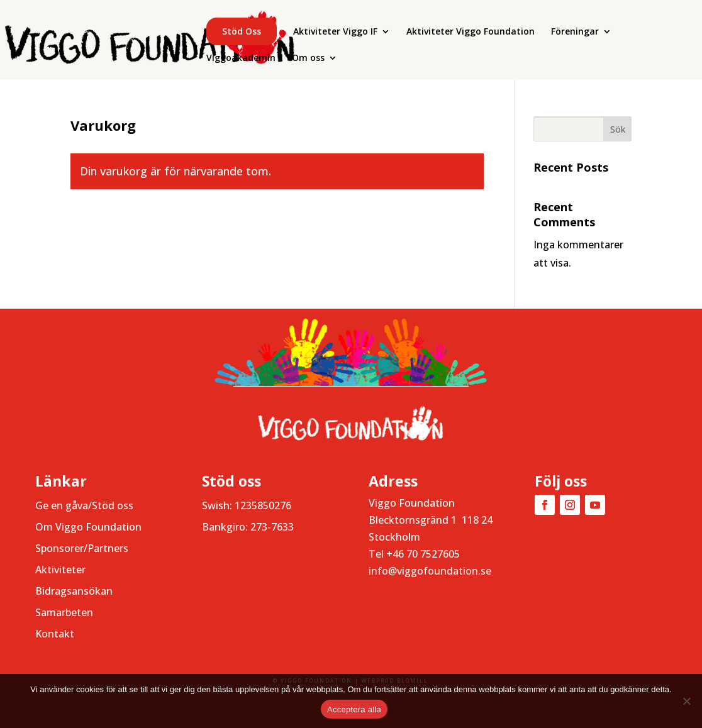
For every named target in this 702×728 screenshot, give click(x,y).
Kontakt (55, 634)
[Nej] (686, 701)
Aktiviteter (60, 570)
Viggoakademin (241, 58)
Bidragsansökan (74, 591)
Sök (618, 129)
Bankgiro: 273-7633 (248, 527)
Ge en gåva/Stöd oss (84, 505)
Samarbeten (64, 612)
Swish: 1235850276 (247, 505)
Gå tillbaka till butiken (153, 227)
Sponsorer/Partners (82, 548)
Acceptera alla (354, 709)
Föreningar (575, 32)
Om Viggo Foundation (88, 527)
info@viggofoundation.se (430, 571)
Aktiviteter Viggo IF (335, 32)
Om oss (308, 58)
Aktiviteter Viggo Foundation (471, 32)
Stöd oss (242, 31)
